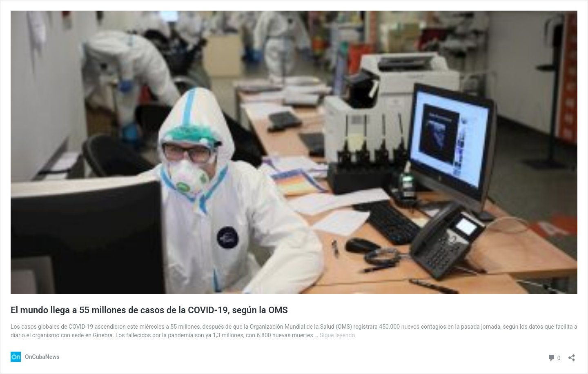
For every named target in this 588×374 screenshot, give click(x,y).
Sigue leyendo (337, 335)
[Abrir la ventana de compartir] (572, 355)
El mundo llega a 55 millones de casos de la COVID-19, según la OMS (149, 310)
